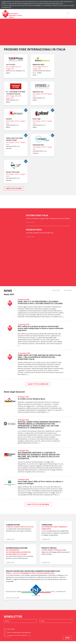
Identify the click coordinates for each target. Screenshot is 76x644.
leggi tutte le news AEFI (38, 384)
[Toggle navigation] (68, 14)
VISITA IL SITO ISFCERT (13, 601)
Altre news (68, 290)
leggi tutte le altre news (38, 504)
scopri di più (10, 541)
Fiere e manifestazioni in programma (19, 635)
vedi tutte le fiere (14, 188)
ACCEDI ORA (30, 237)
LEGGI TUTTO (30, 222)
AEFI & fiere (11, 632)
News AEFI (56, 290)
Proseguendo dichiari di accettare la (19, 639)
